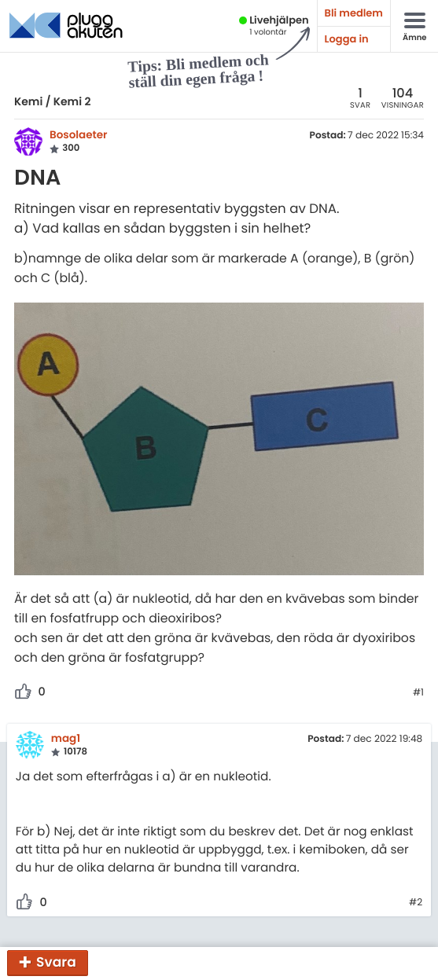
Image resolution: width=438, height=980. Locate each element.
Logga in (347, 39)
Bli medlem (354, 13)
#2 (416, 903)
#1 (418, 693)
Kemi (28, 101)
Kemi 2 (72, 101)
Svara (56, 962)
